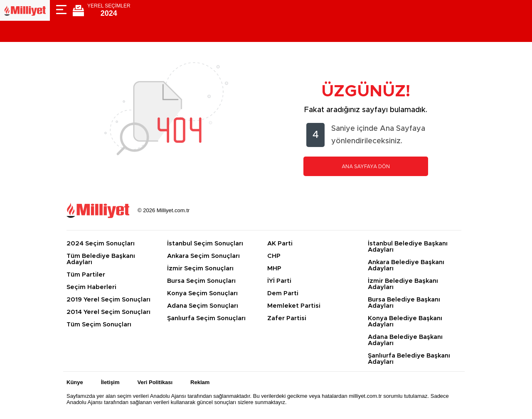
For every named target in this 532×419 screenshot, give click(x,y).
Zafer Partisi (287, 318)
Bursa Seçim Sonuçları (201, 281)
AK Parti (280, 244)
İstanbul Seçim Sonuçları (205, 244)
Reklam (200, 382)
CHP (274, 256)
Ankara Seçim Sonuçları (203, 256)
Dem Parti (283, 293)
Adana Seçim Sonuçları (203, 306)
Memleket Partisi (294, 306)
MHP (274, 268)
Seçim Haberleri (91, 287)
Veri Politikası (155, 382)
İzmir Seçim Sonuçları (200, 268)
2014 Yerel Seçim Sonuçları (108, 312)
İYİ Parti (279, 281)
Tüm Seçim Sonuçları (99, 325)
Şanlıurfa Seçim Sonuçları (206, 318)
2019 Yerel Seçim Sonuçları (108, 300)
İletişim (110, 382)
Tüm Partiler (86, 275)
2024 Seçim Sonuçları (101, 244)
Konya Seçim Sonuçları (202, 293)
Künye (75, 382)
